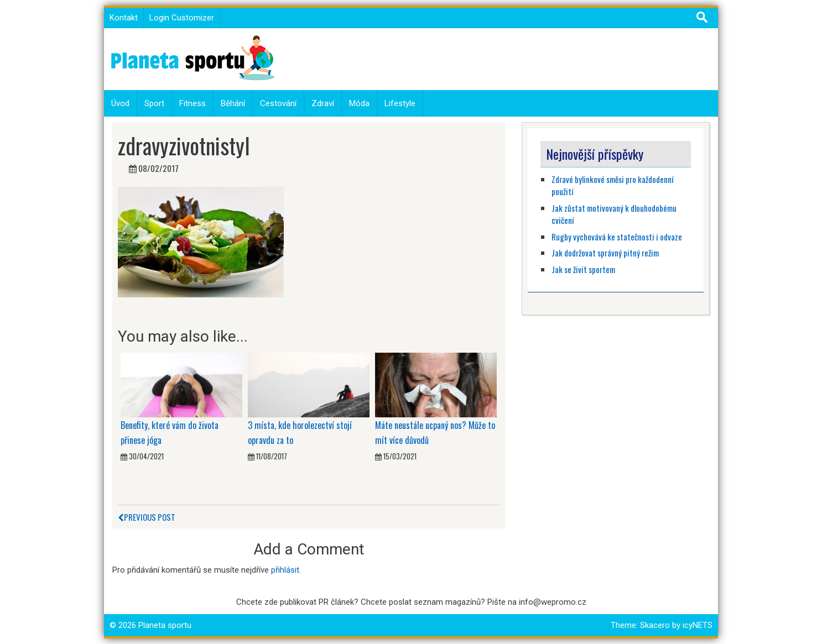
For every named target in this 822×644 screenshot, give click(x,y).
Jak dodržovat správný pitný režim (606, 253)
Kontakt (124, 18)
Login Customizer (182, 18)
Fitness (193, 103)
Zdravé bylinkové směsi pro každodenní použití (612, 185)
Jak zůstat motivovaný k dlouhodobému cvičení (614, 214)
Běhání (233, 103)
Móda (359, 103)
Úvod (120, 103)
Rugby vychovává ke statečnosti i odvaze (617, 237)
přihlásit (285, 570)
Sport (154, 103)
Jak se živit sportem (584, 269)
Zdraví (323, 103)
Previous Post (147, 517)
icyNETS (698, 625)
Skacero (655, 625)
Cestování (278, 103)
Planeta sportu (165, 625)
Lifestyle (400, 103)
